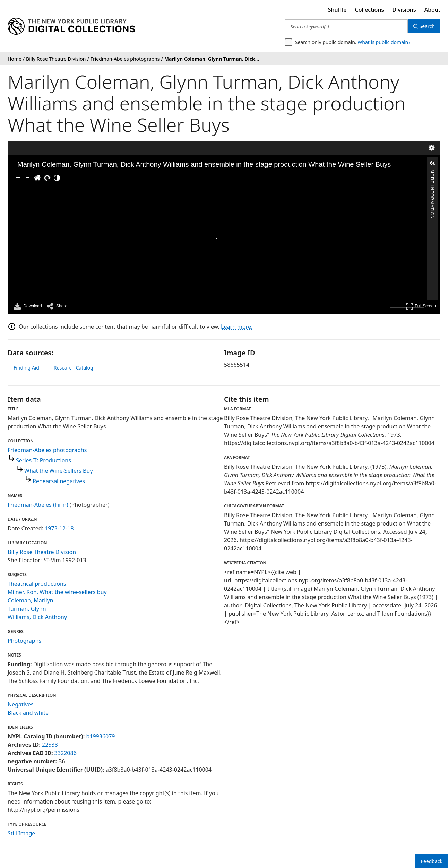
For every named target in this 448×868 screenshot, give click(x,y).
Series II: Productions (44, 460)
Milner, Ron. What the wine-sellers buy (57, 592)
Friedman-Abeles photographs (47, 450)
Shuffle (337, 10)
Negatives (21, 704)
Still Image (21, 833)
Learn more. (237, 327)
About (432, 10)
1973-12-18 (59, 528)
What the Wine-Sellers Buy (59, 471)
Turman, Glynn (27, 609)
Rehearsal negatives (59, 481)
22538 (50, 745)
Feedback (432, 861)
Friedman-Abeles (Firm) (38, 505)
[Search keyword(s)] (346, 26)
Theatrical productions (37, 584)
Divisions (404, 10)
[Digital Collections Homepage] (71, 26)
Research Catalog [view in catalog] (74, 368)
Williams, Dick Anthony (37, 617)
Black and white (28, 713)
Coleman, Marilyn (31, 600)
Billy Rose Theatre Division (42, 552)
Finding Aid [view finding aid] (26, 368)
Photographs (24, 641)
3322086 (66, 753)
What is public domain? (384, 42)
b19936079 (100, 736)
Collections (370, 10)
